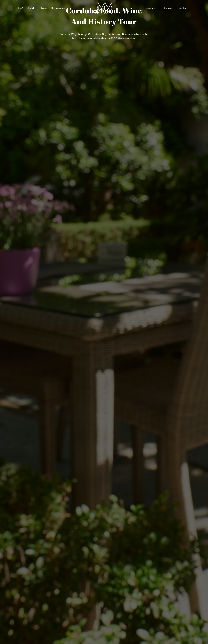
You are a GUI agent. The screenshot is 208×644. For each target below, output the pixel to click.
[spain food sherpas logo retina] (105, 3)
